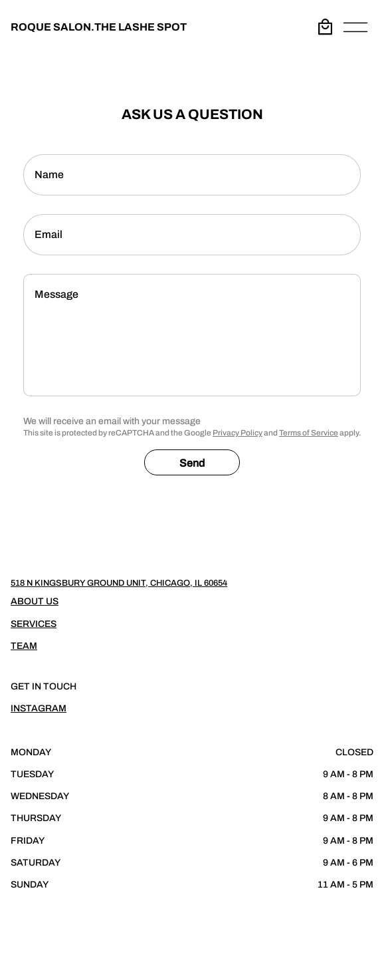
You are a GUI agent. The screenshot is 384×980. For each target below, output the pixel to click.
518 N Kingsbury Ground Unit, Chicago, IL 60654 (119, 583)
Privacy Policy (238, 433)
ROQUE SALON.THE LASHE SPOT (99, 27)
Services (34, 624)
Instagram (39, 708)
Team (24, 646)
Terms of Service (309, 433)
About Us (35, 601)
